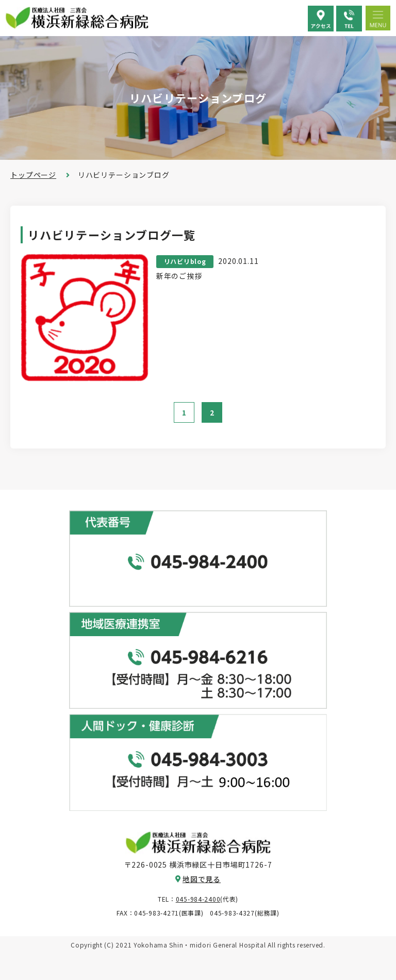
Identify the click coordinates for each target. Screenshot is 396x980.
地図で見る (202, 879)
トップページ (33, 175)
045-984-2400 (198, 899)
